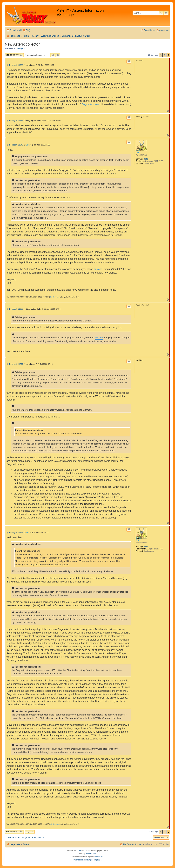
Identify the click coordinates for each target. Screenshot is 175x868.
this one (98, 269)
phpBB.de (99, 857)
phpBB (79, 851)
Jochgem (20, 48)
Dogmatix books (90, 104)
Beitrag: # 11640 (15, 145)
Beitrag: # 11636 (15, 65)
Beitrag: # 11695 (15, 533)
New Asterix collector (22, 44)
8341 (146, 159)
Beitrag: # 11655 (15, 309)
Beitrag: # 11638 (15, 121)
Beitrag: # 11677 (15, 364)
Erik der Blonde (55, 297)
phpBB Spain (91, 854)
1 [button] (165, 55)
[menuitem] (26, 30)
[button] (161, 55)
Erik (137, 153)
